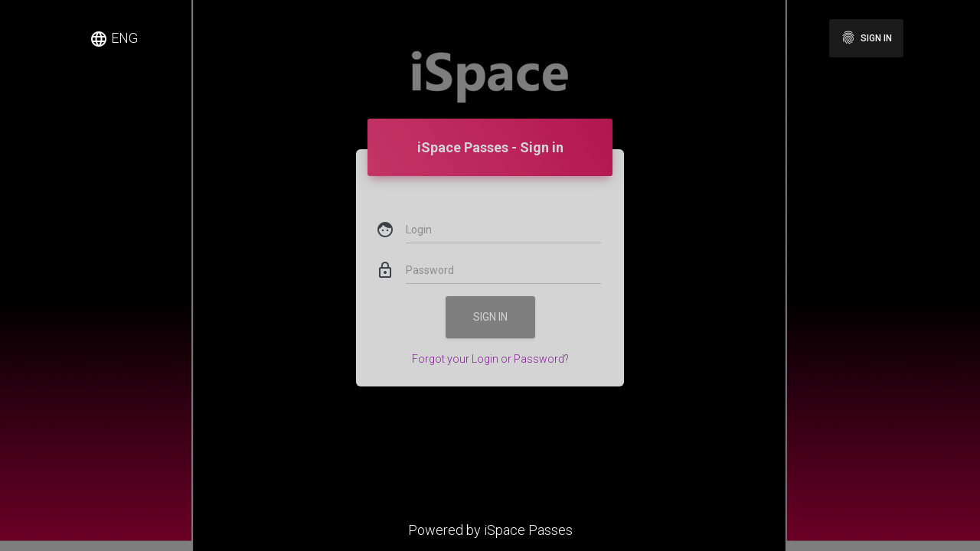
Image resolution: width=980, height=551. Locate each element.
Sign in (866, 37)
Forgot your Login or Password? (490, 334)
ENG (114, 39)
